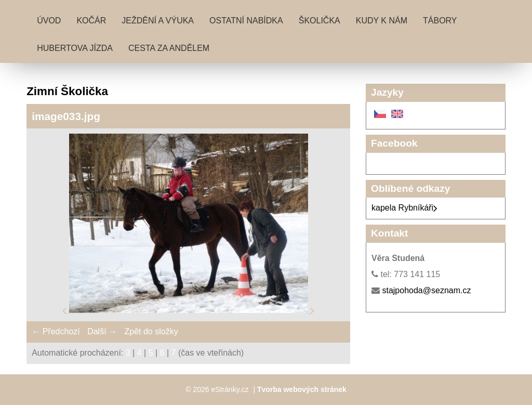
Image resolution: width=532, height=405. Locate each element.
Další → (102, 331)
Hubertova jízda (75, 48)
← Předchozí (56, 331)
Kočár (91, 21)
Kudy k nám (382, 21)
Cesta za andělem (169, 48)
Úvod (49, 21)
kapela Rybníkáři (404, 208)
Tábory (440, 21)
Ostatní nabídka (246, 21)
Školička (320, 21)
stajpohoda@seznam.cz (426, 290)
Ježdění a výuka (158, 21)
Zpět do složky (151, 331)
